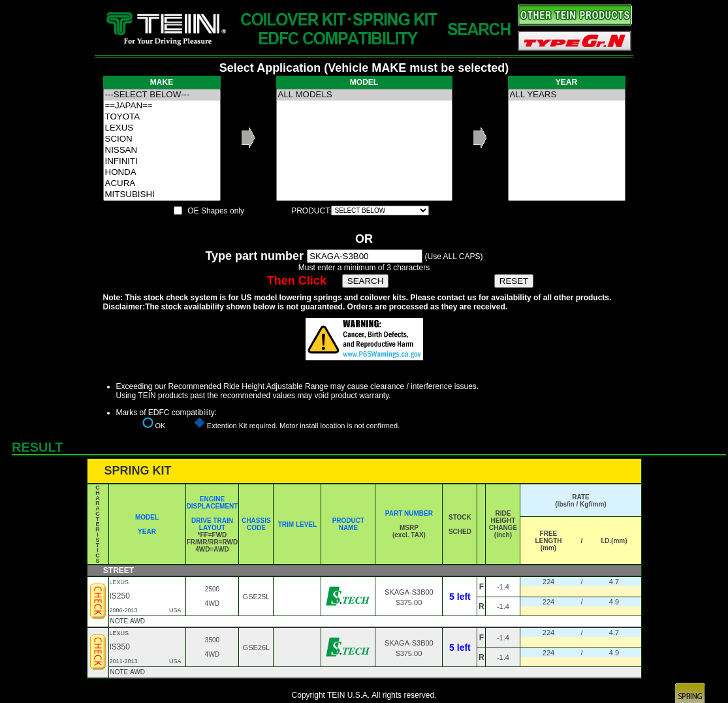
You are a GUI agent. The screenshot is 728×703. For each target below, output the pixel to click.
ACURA (162, 184)
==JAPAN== (162, 106)
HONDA (162, 173)
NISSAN (162, 150)
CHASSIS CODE (256, 524)
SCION (162, 139)
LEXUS (162, 128)
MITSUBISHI (162, 195)
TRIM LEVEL (297, 524)
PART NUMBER (409, 513)
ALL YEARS (567, 95)
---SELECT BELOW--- (162, 95)
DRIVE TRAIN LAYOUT (212, 524)
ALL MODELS (364, 95)
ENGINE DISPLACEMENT (213, 503)
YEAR (147, 532)
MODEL (147, 517)
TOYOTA (162, 117)
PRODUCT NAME (348, 524)
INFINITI (162, 162)
